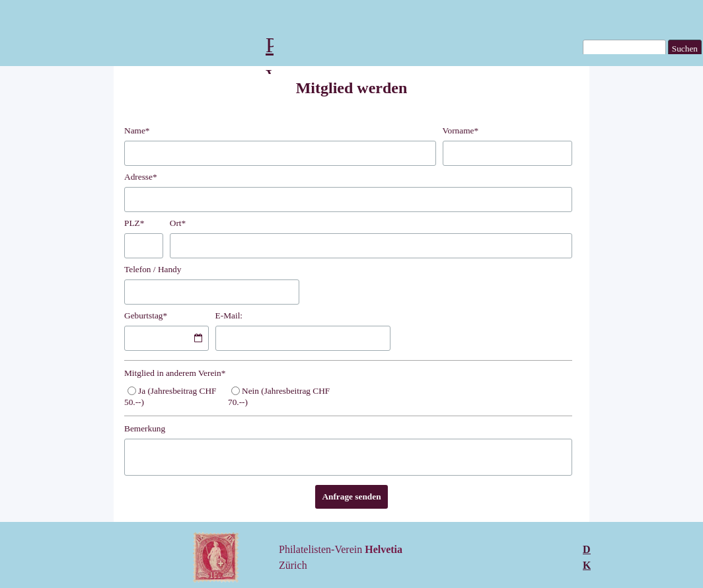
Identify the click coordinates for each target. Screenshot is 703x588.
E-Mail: (229, 315)
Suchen (685, 49)
